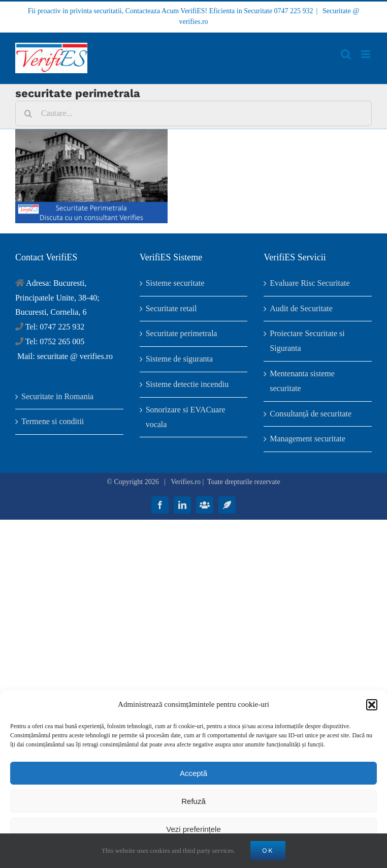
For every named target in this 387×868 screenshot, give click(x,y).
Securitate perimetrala (182, 333)
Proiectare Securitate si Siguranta (307, 341)
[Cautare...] (193, 113)
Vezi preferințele (193, 829)
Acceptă (193, 773)
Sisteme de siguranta (179, 359)
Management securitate (308, 439)
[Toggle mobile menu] (366, 54)
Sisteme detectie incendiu (187, 384)
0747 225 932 (294, 11)
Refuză (193, 801)
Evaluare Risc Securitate (310, 283)
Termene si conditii (53, 421)
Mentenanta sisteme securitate (302, 381)
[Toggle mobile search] (346, 54)
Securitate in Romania (57, 396)
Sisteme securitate (175, 283)
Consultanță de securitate (311, 414)
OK (268, 850)
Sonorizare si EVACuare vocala (186, 417)
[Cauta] (28, 113)
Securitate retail (171, 308)
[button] (372, 705)
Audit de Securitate (301, 308)
